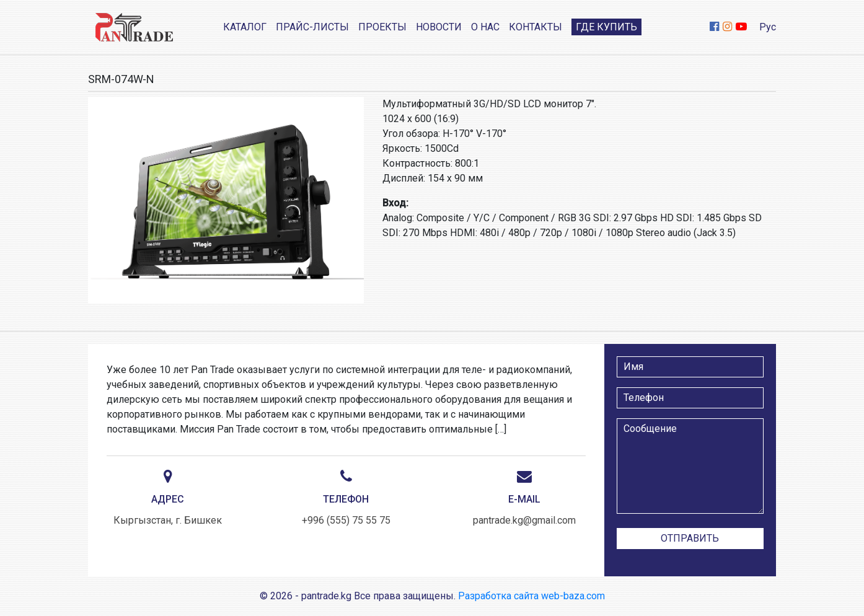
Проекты (382, 27)
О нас (485, 27)
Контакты (536, 27)
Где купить (606, 27)
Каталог (245, 27)
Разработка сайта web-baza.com (531, 596)
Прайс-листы (312, 27)
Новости (439, 27)
